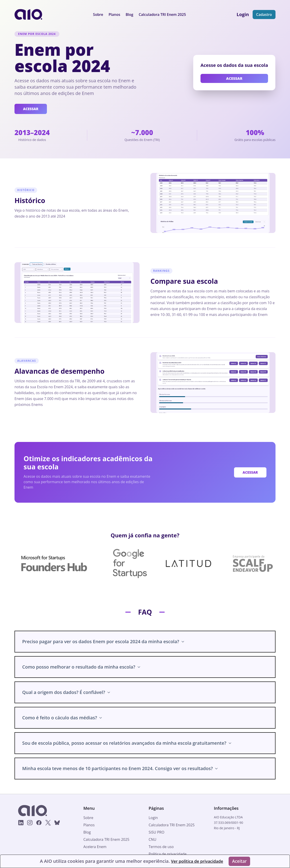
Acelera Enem (95, 847)
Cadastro (264, 15)
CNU (152, 840)
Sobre (98, 15)
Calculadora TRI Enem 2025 (162, 15)
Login (153, 818)
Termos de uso (161, 847)
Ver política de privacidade (196, 861)
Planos (114, 15)
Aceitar (240, 861)
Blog (130, 15)
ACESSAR (32, 109)
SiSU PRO (156, 833)
